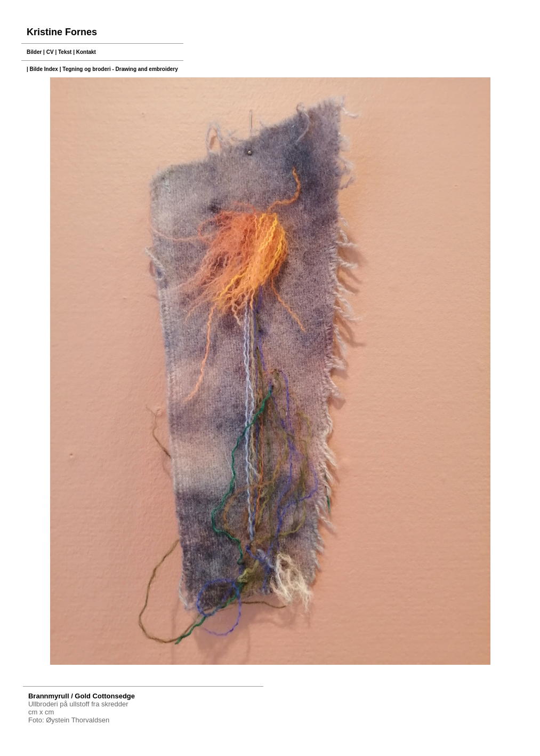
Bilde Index (44, 69)
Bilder (34, 52)
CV (50, 52)
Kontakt (86, 52)
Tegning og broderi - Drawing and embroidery (120, 69)
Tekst (65, 52)
